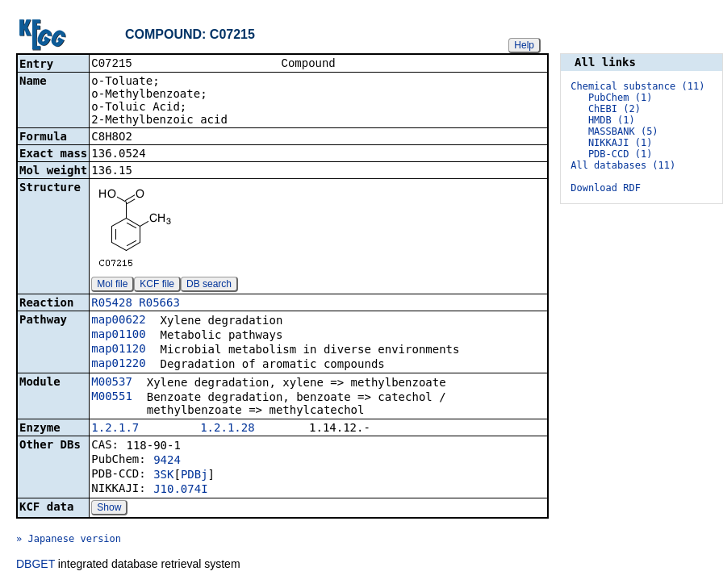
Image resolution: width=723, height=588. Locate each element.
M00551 (112, 398)
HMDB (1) (612, 120)
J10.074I (180, 490)
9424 (167, 461)
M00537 (112, 383)
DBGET (36, 565)
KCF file (157, 286)
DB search (209, 286)
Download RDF (606, 188)
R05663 (159, 304)
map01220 (118, 365)
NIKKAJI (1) (620, 143)
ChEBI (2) (614, 109)
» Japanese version (69, 540)
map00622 (118, 321)
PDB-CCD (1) (620, 154)
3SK (163, 476)
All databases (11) (623, 165)
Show (109, 509)
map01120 (118, 350)
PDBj (194, 476)
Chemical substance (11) (637, 86)
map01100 (118, 336)
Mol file (112, 286)
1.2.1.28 (227, 429)
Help (524, 45)
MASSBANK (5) (623, 131)
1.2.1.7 (115, 429)
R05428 (112, 304)
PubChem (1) (620, 98)
